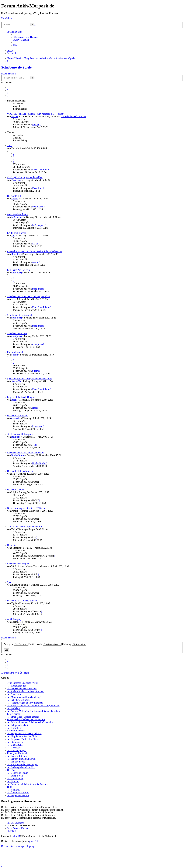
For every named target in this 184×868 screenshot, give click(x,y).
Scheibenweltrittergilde (18, 564)
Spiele (10, 582)
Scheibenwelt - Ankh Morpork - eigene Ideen (29, 296)
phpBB (16, 836)
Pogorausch (38, 207)
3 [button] (8, 93)
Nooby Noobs (18, 455)
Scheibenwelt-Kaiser (17, 333)
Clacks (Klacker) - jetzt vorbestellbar (25, 177)
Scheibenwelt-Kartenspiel (19, 315)
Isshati (35, 244)
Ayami (35, 262)
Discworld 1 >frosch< (18, 416)
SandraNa (16, 381)
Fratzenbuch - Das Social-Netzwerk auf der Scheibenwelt (35, 251)
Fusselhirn (16, 180)
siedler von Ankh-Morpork (20, 434)
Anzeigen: (16, 644)
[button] (8, 96)
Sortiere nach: (45, 644)
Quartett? (12, 545)
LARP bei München (17, 233)
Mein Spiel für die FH (18, 214)
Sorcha (15, 199)
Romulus (16, 254)
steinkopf (16, 437)
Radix (14, 400)
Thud (10, 145)
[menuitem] (25, 37)
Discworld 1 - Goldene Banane (22, 601)
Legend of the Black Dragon (21, 397)
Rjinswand (37, 426)
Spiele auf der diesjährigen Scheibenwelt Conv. (30, 379)
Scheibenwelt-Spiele (16, 67)
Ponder (15, 116)
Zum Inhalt (7, 18)
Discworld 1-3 (14, 196)
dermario (16, 418)
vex (13, 299)
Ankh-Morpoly (14, 619)
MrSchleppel (18, 217)
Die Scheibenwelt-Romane (74, 116)
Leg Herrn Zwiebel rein (18, 270)
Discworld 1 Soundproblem (20, 471)
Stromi (15, 355)
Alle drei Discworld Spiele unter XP (24, 527)
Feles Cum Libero (41, 170)
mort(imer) (17, 273)
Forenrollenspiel (15, 352)
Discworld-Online (16, 490)
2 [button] (8, 90)
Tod (13, 236)
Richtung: (74, 644)
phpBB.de (34, 841)
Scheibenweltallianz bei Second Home (26, 453)
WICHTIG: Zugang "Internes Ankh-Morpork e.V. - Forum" (36, 114)
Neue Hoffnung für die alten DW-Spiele (26, 508)
